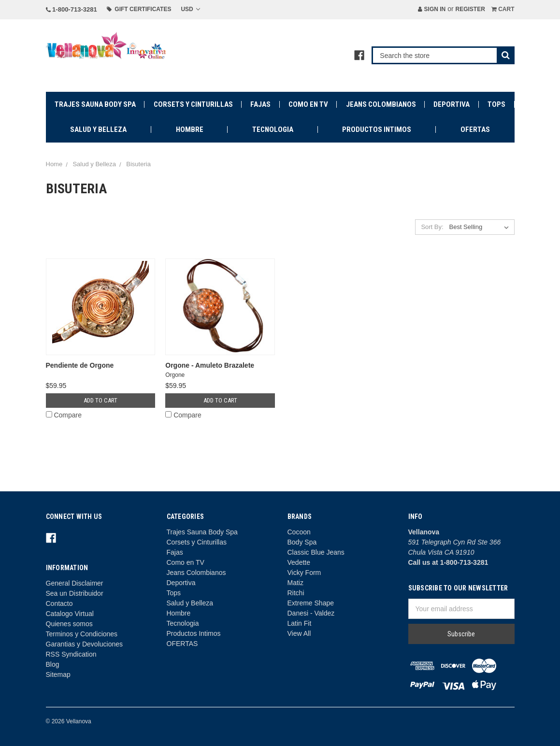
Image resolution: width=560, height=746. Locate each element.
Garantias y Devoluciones (85, 644)
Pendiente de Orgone (80, 365)
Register (470, 9)
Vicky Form (304, 573)
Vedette (299, 562)
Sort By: (432, 227)
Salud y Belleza (98, 129)
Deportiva (452, 104)
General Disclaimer (75, 583)
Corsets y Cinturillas (193, 104)
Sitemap (58, 674)
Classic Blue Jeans (316, 552)
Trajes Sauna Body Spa (95, 104)
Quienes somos (69, 624)
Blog (53, 664)
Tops (496, 104)
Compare (64, 415)
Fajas (260, 104)
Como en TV (308, 104)
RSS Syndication (71, 654)
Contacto (59, 603)
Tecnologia (273, 129)
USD (190, 9)
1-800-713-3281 (72, 9)
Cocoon (299, 532)
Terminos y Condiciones (82, 634)
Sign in (432, 9)
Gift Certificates (139, 9)
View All (299, 633)
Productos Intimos (377, 129)
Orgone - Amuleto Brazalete (210, 365)
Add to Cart (101, 400)
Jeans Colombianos (381, 104)
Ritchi (296, 593)
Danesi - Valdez (311, 613)
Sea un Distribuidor (75, 593)
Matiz (295, 583)
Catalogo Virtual (70, 614)
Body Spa (302, 542)
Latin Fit (300, 623)
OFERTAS (475, 129)
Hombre (190, 129)
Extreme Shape (311, 603)
